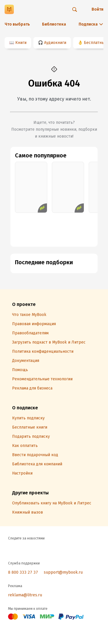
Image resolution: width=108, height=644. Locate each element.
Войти (97, 9)
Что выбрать (17, 24)
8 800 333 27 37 (23, 572)
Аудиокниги (55, 43)
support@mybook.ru (63, 572)
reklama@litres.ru (25, 595)
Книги (21, 43)
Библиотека (54, 24)
